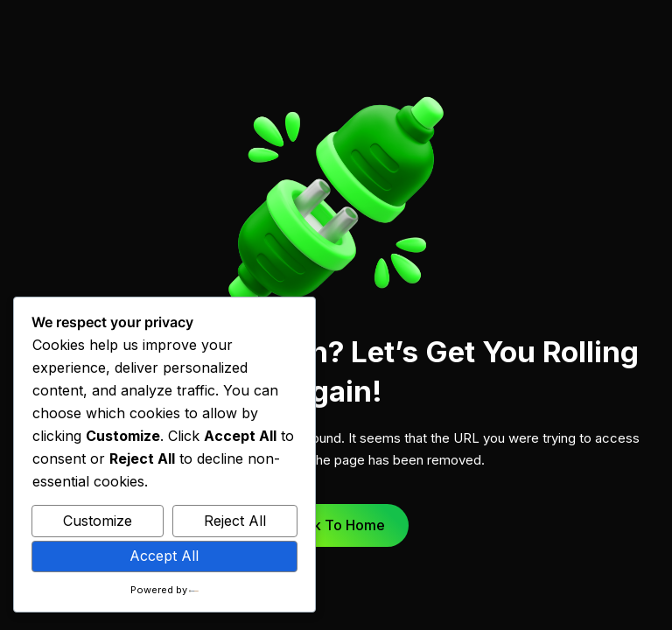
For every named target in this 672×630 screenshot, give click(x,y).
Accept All (164, 556)
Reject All (235, 521)
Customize (98, 521)
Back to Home (336, 525)
